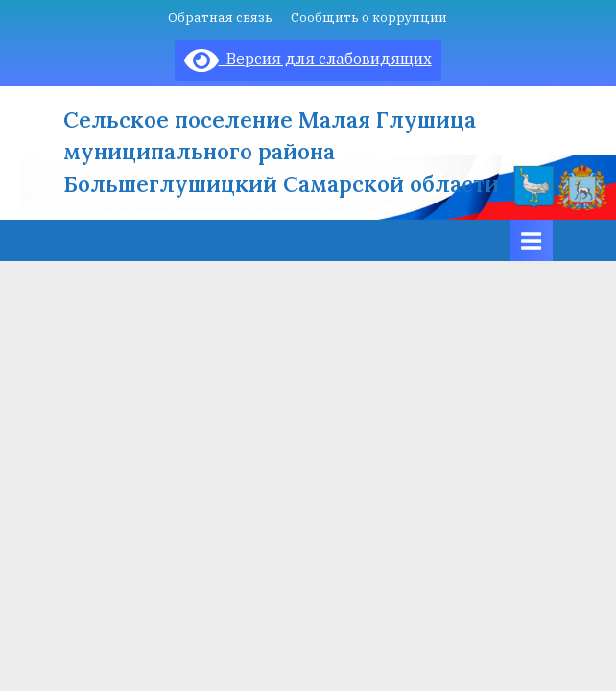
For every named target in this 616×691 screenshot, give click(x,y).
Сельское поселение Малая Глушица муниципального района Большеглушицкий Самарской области (281, 152)
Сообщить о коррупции (369, 17)
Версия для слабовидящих (308, 59)
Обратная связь (220, 17)
